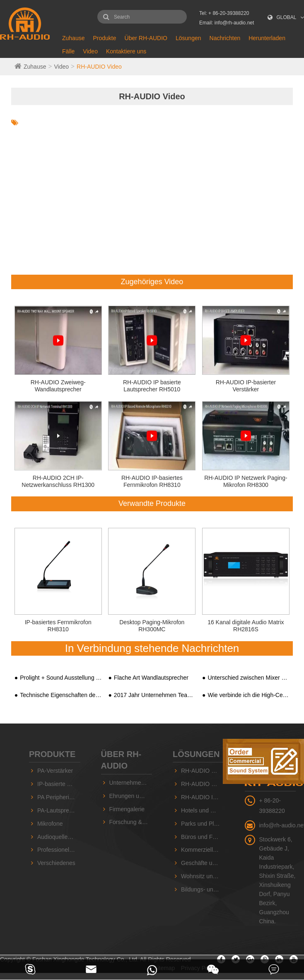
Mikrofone (50, 824)
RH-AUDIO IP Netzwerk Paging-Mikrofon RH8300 (246, 481)
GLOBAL (287, 17)
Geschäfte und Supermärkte (203, 863)
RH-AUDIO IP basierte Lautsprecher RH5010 (152, 386)
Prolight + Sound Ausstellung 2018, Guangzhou (61, 678)
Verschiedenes (56, 863)
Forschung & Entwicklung (131, 822)
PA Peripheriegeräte (59, 797)
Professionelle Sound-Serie (59, 850)
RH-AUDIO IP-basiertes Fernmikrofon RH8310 (152, 481)
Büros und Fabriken (203, 837)
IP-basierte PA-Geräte (59, 784)
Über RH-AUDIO (146, 38)
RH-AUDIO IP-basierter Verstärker (246, 386)
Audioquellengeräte (59, 837)
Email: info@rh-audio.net (227, 23)
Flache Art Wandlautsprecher (151, 678)
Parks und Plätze (203, 824)
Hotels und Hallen (203, 810)
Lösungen (188, 38)
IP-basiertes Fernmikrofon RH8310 (58, 626)
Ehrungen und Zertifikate (131, 796)
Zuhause (73, 38)
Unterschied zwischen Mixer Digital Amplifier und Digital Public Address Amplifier (248, 678)
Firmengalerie (127, 809)
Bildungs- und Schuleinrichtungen (203, 889)
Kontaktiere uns (126, 51)
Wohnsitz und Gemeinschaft (203, 876)
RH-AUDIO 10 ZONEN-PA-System (203, 771)
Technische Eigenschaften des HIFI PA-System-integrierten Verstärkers (61, 695)
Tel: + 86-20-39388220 (224, 13)
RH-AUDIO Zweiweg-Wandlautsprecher (58, 386)
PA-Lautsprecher (59, 810)
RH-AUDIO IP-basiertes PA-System (203, 797)
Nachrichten (225, 38)
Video (90, 51)
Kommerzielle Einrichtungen (203, 850)
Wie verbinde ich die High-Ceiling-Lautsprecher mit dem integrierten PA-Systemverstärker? (248, 695)
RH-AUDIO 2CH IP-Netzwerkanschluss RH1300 (58, 481)
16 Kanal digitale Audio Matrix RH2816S (246, 626)
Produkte (104, 38)
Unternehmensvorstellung (131, 783)
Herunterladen (267, 38)
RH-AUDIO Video (99, 67)
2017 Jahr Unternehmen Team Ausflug (155, 695)
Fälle (68, 51)
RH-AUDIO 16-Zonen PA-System (203, 784)
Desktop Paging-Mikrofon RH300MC (152, 626)
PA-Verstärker (55, 771)
